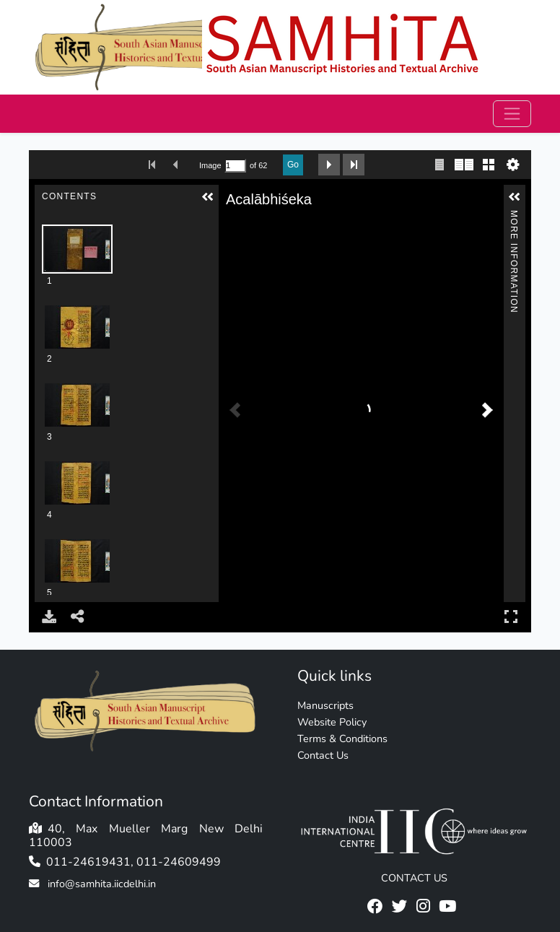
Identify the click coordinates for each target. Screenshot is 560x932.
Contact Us (323, 755)
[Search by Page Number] (235, 166)
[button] (208, 197)
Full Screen (511, 616)
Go (293, 165)
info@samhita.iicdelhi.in (102, 884)
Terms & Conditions (342, 739)
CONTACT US (414, 878)
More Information (514, 216)
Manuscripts (325, 705)
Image (210, 165)
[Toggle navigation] (512, 114)
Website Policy (332, 722)
